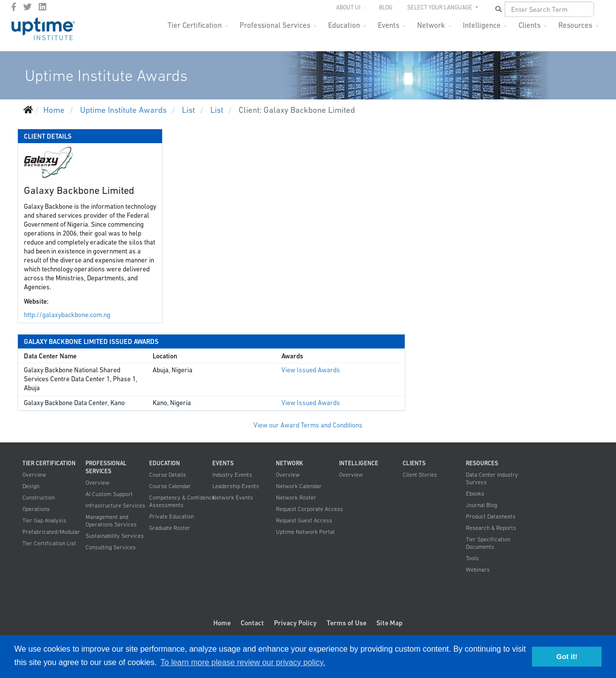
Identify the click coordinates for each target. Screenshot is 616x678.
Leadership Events (236, 486)
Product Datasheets (491, 516)
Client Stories (420, 475)
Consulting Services (111, 547)
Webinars (478, 570)
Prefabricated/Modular (51, 532)
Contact (252, 623)
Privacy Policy (295, 623)
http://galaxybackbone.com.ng (67, 315)
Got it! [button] (567, 657)
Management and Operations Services (111, 521)
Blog (386, 7)
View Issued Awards (311, 370)
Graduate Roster (170, 528)
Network (431, 25)
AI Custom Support (109, 494)
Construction (39, 498)
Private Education (172, 516)
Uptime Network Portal (305, 532)
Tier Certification (195, 25)
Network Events (233, 498)
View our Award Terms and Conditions (308, 425)
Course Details (168, 475)
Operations (36, 509)
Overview (34, 475)
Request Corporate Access (309, 509)
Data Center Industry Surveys (492, 478)
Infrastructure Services (115, 506)
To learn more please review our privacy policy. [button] (243, 662)
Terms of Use (347, 623)
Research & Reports (491, 528)
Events (389, 25)
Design (31, 486)
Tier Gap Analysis (44, 520)
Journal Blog (482, 505)
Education (344, 25)
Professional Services (275, 25)
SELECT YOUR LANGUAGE (440, 7)
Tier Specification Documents (488, 543)
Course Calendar (170, 486)
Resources (575, 25)
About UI (348, 7)
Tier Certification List (49, 543)
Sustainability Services (115, 536)
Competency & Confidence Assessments (182, 501)
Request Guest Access (304, 520)
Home (222, 623)
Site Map (390, 623)
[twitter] (28, 7)
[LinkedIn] (43, 7)
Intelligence (482, 25)
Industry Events (232, 475)
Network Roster (296, 498)
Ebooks (475, 494)
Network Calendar (299, 486)
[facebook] (14, 7)
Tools (472, 558)
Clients (529, 25)
